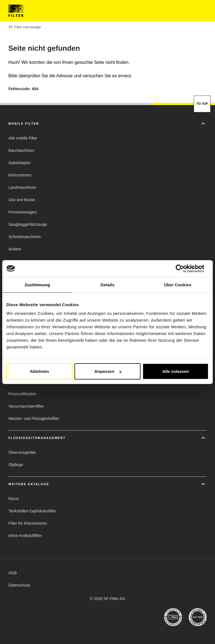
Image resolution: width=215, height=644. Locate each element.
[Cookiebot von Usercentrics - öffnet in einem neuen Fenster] (184, 268)
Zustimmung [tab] (37, 284)
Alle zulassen (176, 371)
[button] (23, 138)
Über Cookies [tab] (178, 284)
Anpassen (108, 371)
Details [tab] (107, 284)
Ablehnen (39, 371)
